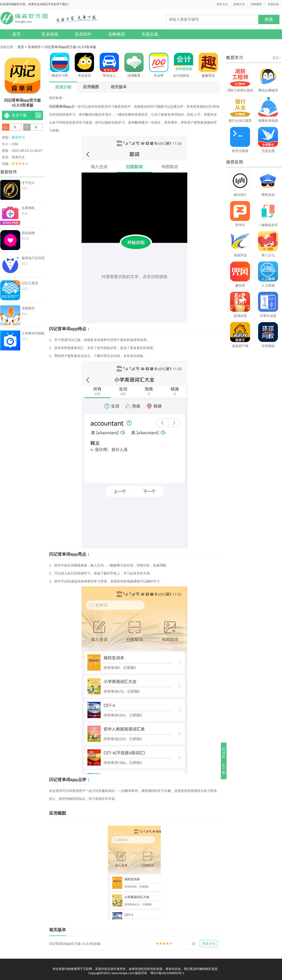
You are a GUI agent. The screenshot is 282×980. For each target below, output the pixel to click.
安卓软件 (83, 34)
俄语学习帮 (60, 65)
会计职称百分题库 (184, 65)
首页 (16, 34)
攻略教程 (256, 4)
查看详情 (209, 944)
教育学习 (18, 137)
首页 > (23, 47)
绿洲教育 (134, 65)
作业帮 (159, 65)
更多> (277, 58)
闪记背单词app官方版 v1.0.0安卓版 (70, 47)
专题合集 (273, 4)
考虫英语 (84, 65)
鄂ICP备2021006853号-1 (167, 973)
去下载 (224, 769)
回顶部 (224, 753)
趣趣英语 (208, 65)
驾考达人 (109, 65)
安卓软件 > (36, 47)
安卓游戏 (50, 34)
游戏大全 (239, 4)
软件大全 (222, 4)
